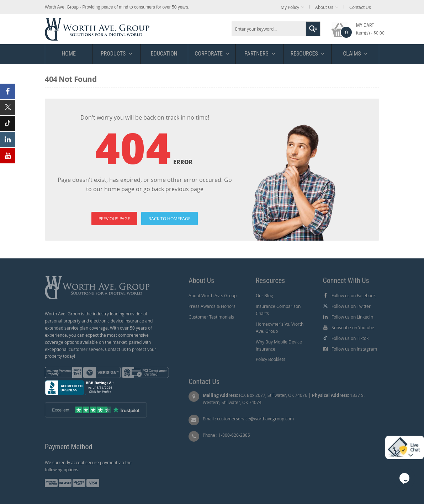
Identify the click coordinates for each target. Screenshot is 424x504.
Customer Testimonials (211, 317)
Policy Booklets (271, 359)
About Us (324, 7)
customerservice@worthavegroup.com (255, 419)
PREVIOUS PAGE (114, 219)
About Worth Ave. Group (213, 295)
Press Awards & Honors (212, 306)
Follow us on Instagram (354, 349)
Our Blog (264, 295)
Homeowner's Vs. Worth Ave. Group (280, 327)
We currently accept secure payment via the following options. (88, 466)
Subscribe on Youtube (353, 327)
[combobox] (276, 29)
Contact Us (360, 7)
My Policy (290, 7)
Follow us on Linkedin (352, 317)
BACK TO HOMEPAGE (169, 219)
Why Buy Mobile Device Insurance (279, 345)
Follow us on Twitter (351, 306)
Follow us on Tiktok (350, 338)
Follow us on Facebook (354, 295)
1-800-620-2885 (234, 435)
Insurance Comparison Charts (278, 310)
